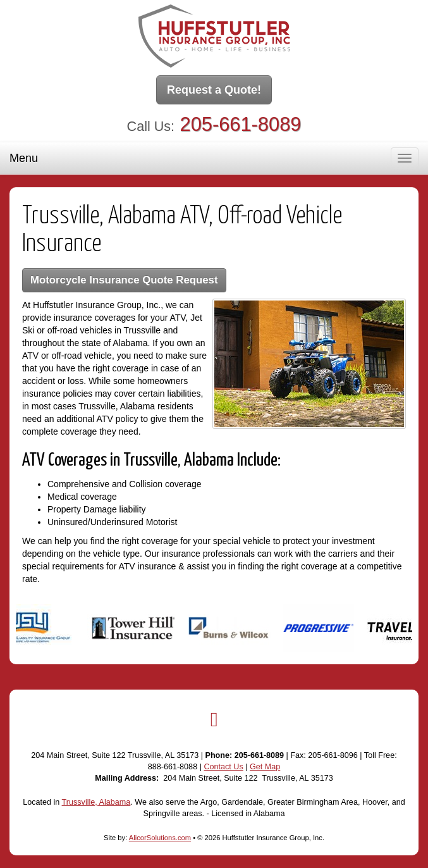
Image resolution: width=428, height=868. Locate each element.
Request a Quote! (214, 90)
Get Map (265, 767)
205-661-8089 (241, 124)
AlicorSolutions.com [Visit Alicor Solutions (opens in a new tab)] (160, 838)
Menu (24, 158)
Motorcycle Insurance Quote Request (124, 280)
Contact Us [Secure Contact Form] (223, 767)
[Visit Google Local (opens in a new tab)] (214, 719)
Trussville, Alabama (96, 802)
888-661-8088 (173, 767)
